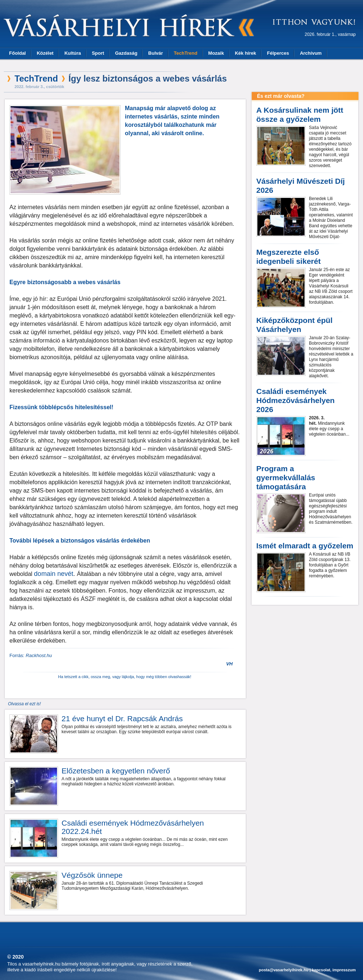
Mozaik (216, 53)
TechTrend (186, 53)
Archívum (311, 53)
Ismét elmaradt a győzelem (305, 546)
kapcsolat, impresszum (334, 970)
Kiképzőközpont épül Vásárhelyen (294, 325)
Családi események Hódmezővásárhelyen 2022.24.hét (133, 827)
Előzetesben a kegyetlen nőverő (116, 771)
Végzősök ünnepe (92, 875)
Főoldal (17, 53)
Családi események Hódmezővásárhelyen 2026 (295, 400)
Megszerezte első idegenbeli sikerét (288, 257)
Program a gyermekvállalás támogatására (286, 477)
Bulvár (155, 53)
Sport (98, 53)
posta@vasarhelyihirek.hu (284, 970)
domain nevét (54, 574)
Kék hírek (246, 53)
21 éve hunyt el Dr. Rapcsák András (122, 719)
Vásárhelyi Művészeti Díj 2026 (301, 186)
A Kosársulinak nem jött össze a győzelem (300, 115)
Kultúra (73, 53)
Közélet (45, 53)
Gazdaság (126, 53)
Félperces (278, 53)
